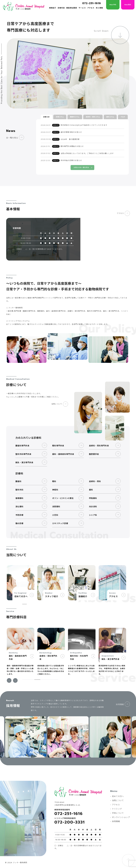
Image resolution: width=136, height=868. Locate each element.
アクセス (91, 8)
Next (15, 680)
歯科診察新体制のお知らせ (71, 132)
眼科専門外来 (58, 446)
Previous (9, 680)
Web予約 (113, 5)
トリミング (117, 809)
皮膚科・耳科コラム (93, 117)
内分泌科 (93, 507)
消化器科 (19, 507)
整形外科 (19, 490)
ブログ (123, 117)
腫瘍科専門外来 (22, 446)
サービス (82, 8)
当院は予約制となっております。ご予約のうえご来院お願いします (87, 153)
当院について (57, 404)
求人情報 (99, 8)
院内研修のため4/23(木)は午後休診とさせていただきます (84, 125)
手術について (118, 813)
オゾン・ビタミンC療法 (63, 498)
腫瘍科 (18, 481)
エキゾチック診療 (60, 523)
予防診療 (19, 515)
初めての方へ (118, 796)
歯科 (91, 490)
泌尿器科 (56, 507)
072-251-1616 (92, 3)
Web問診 (128, 5)
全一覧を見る (12, 138)
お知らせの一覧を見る (81, 167)
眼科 (54, 481)
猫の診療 (19, 523)
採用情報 (120, 704)
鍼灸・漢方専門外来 (24, 462)
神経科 (55, 490)
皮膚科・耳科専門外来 (99, 446)
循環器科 (19, 498)
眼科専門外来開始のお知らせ (72, 146)
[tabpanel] (21, 583)
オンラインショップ (121, 817)
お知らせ (46, 117)
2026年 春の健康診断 (70, 139)
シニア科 (93, 515)
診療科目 (61, 8)
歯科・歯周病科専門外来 (63, 454)
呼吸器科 (93, 498)
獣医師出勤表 (72, 8)
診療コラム (60, 117)
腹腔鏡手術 (94, 454)
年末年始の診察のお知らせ (71, 160)
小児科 (55, 515)
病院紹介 (53, 8)
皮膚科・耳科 (95, 481)
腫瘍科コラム (75, 117)
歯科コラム (110, 117)
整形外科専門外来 (23, 454)
